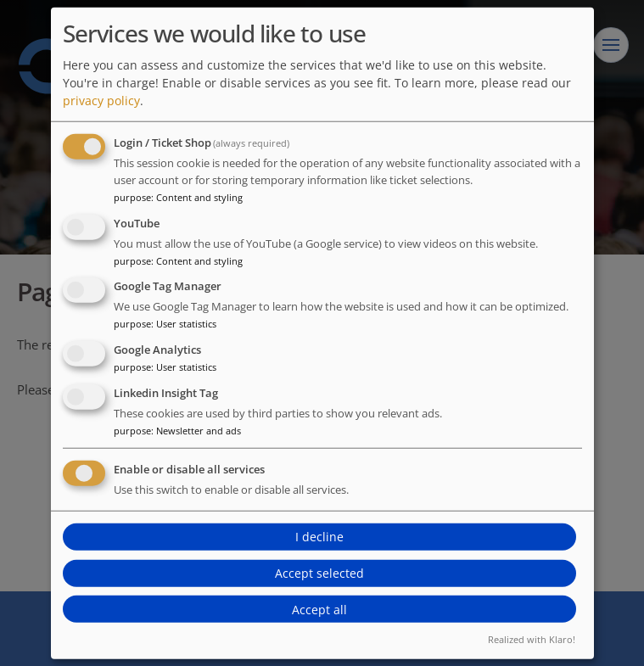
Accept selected (319, 573)
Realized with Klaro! (532, 639)
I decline (319, 537)
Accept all (319, 610)
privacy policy (101, 101)
